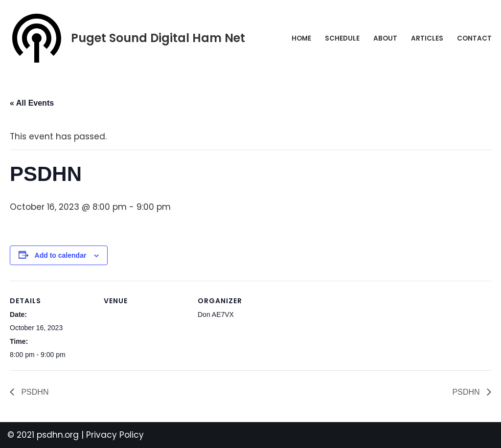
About (385, 38)
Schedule (342, 38)
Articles (427, 38)
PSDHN (34, 392)
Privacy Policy (115, 435)
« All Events (32, 103)
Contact (474, 38)
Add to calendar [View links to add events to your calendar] (61, 255)
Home (301, 38)
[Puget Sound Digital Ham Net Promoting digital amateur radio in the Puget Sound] (126, 38)
